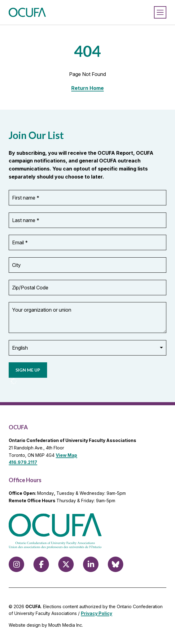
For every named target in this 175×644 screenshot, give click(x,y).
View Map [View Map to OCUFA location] (66, 455)
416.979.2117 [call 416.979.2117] (23, 462)
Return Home (87, 88)
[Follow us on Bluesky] (116, 564)
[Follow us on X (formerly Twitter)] (66, 564)
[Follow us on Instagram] (16, 564)
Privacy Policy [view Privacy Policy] (96, 613)
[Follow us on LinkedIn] (91, 564)
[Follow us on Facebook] (41, 564)
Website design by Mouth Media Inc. (46, 625)
